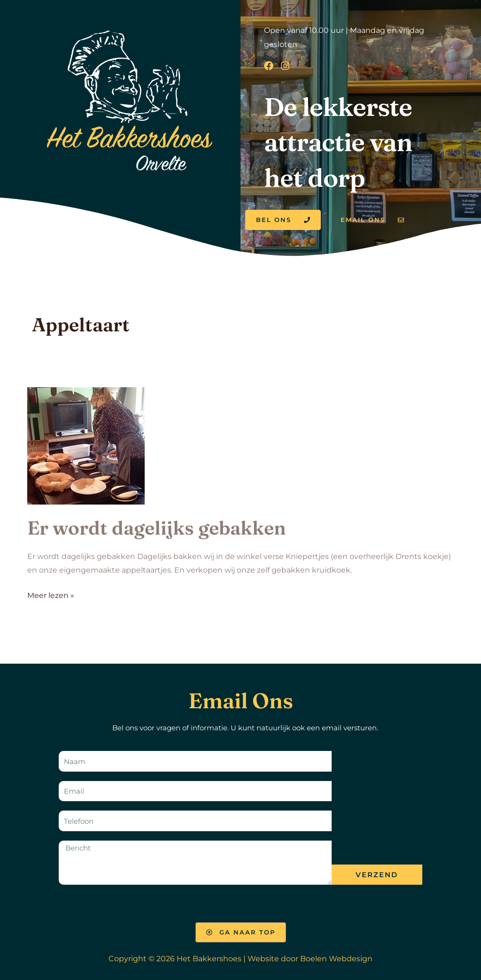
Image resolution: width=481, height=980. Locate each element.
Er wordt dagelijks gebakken (157, 528)
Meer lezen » (51, 594)
